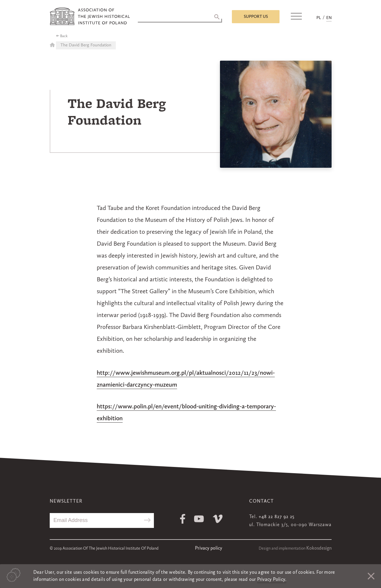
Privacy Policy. (272, 580)
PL (319, 18)
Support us (256, 17)
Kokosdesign (319, 548)
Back (64, 36)
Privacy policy (209, 548)
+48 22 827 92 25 (277, 517)
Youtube (199, 519)
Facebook (183, 519)
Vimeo (218, 519)
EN (329, 18)
